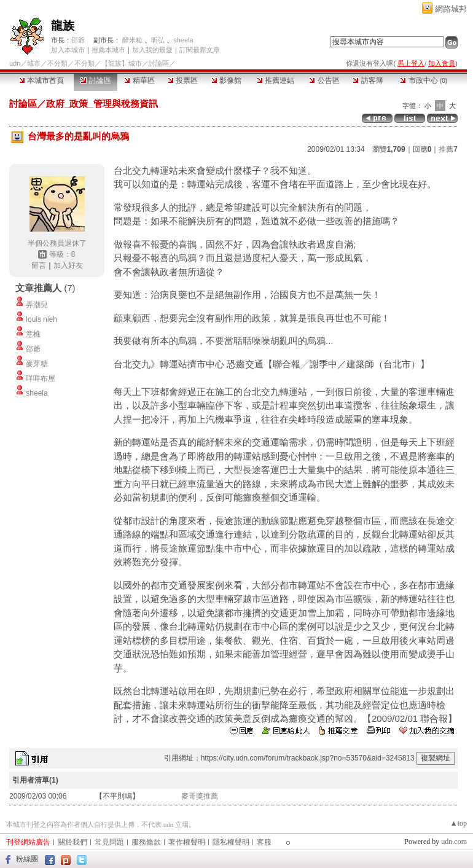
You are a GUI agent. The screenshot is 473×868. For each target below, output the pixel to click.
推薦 (448, 149)
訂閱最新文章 (200, 50)
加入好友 (68, 265)
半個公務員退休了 (57, 243)
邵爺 (78, 40)
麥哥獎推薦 (200, 796)
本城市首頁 (41, 80)
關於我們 (72, 842)
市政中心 (424, 80)
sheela (183, 40)
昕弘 (158, 40)
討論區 (96, 80)
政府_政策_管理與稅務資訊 (102, 104)
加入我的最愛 (152, 50)
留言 (39, 265)
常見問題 (109, 842)
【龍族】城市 (122, 63)
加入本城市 (68, 50)
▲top (459, 823)
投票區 (183, 80)
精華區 (139, 80)
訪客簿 (368, 80)
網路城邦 (451, 9)
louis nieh (41, 319)
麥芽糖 (37, 364)
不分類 (57, 63)
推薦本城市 (108, 50)
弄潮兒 (37, 305)
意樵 (33, 334)
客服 (264, 842)
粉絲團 (27, 859)
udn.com (454, 842)
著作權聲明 (187, 842)
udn (15, 63)
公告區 (324, 80)
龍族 (63, 25)
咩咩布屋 (41, 378)
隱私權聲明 (231, 842)
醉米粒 (132, 40)
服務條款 (146, 842)
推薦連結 (276, 80)
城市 (34, 63)
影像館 (226, 80)
